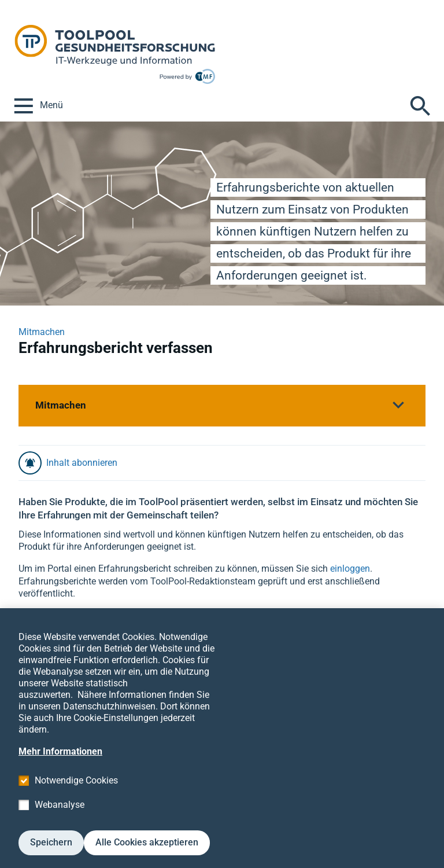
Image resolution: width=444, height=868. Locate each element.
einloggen (350, 569)
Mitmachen (42, 332)
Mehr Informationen (60, 767)
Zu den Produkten (55, 617)
